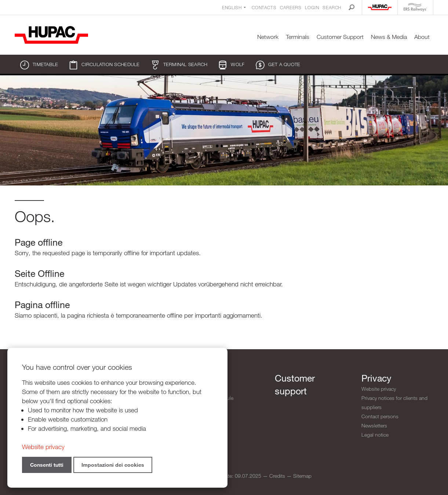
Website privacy (379, 389)
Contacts (264, 7)
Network (268, 37)
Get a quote (278, 65)
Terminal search (179, 65)
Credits (277, 476)
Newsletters (374, 425)
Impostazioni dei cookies (113, 465)
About (422, 37)
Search (332, 7)
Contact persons (380, 416)
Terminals (298, 37)
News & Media (389, 37)
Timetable (39, 65)
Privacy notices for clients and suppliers (394, 402)
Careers (291, 7)
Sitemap (302, 476)
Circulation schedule (104, 65)
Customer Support (340, 37)
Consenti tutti (47, 465)
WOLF (231, 65)
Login (312, 7)
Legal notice (375, 435)
